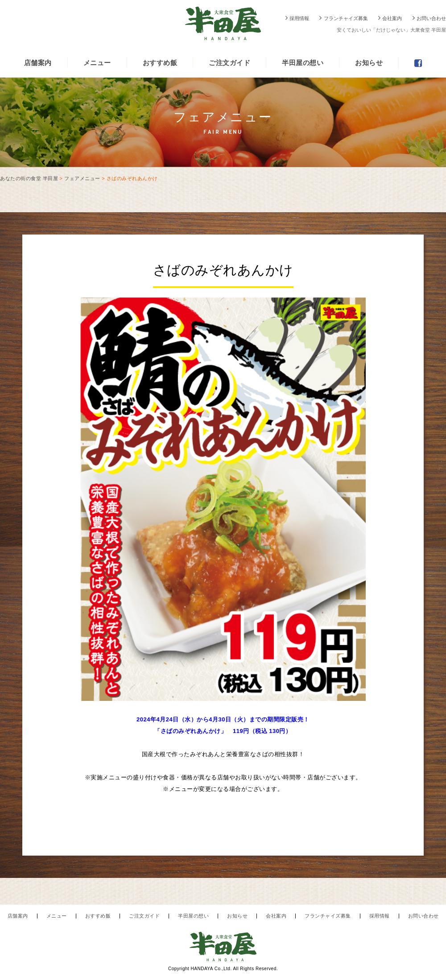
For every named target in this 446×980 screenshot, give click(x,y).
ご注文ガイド (229, 63)
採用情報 (299, 18)
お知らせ (369, 63)
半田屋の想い (303, 63)
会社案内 (392, 18)
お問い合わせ (431, 18)
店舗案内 (38, 63)
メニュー (97, 63)
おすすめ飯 (160, 63)
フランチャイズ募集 (346, 18)
